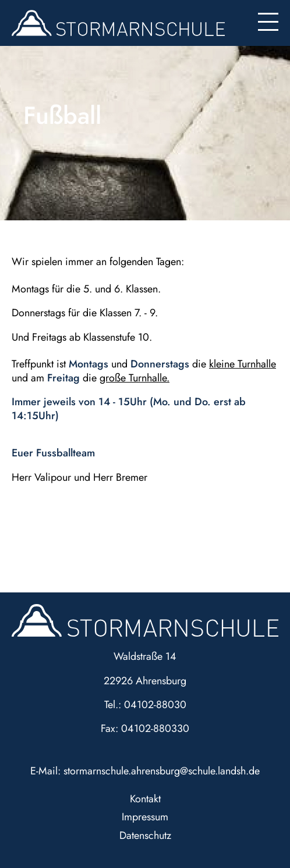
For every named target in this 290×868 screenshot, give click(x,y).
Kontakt (145, 799)
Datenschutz (145, 835)
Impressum (145, 817)
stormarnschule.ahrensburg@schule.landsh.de (162, 771)
